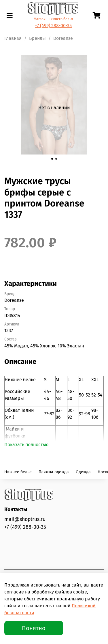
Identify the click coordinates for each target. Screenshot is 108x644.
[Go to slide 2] (56, 159)
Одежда (83, 472)
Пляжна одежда (54, 472)
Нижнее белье (18, 472)
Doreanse (63, 38)
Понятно (34, 628)
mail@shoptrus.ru (25, 519)
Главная (13, 38)
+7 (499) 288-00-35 (53, 26)
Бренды (37, 38)
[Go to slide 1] (52, 159)
